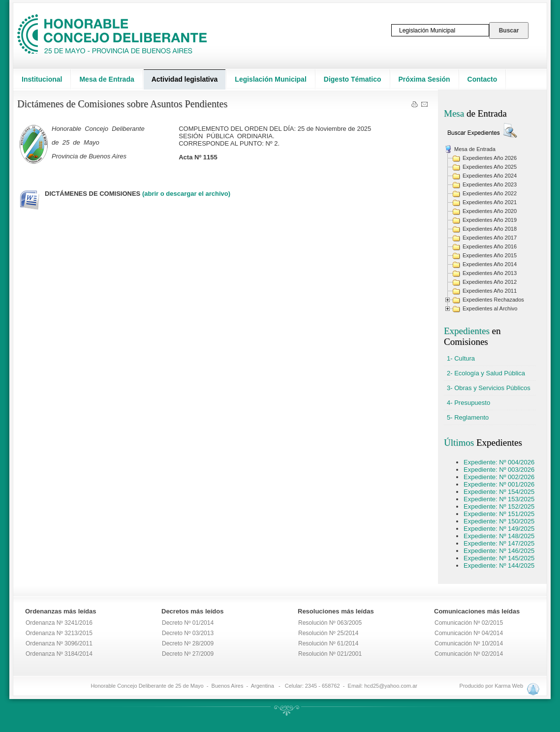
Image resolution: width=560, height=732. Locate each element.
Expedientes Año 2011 (490, 291)
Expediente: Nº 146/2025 (499, 551)
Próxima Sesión (424, 79)
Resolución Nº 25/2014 (328, 633)
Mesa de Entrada (107, 79)
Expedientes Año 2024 (490, 176)
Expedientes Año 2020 (490, 211)
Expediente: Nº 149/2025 (499, 529)
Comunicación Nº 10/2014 (469, 643)
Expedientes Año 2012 (490, 282)
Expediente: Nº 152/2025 (499, 506)
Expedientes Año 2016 (490, 246)
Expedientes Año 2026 (490, 158)
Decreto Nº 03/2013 (188, 633)
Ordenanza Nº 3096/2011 (59, 643)
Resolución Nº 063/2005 (330, 623)
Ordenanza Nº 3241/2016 (59, 623)
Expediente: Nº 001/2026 (499, 484)
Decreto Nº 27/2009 (188, 654)
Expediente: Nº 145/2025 (499, 558)
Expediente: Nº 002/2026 (499, 477)
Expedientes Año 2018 (490, 229)
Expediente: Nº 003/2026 (499, 470)
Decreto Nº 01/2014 (188, 623)
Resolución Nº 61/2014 (328, 643)
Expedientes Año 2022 (490, 193)
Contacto (482, 79)
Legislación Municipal (270, 79)
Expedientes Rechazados (493, 300)
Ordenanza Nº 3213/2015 (59, 633)
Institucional (42, 79)
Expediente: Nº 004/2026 (499, 462)
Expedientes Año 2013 (490, 273)
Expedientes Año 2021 (490, 202)
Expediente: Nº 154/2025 (499, 492)
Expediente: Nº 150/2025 (499, 521)
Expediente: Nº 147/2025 (499, 543)
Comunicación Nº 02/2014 (469, 654)
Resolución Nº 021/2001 (330, 654)
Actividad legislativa (185, 79)
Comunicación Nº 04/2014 (469, 633)
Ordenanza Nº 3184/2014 (59, 654)
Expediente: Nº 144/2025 (499, 565)
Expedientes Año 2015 (490, 255)
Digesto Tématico (353, 79)
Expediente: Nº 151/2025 (499, 514)
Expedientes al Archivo (490, 308)
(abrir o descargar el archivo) (186, 194)
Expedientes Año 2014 (490, 264)
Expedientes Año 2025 (490, 167)
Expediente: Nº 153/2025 (499, 499)
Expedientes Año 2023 (490, 184)
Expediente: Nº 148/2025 (499, 536)
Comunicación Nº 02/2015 (469, 623)
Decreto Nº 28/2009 (188, 643)
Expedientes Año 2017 (490, 238)
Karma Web (509, 686)
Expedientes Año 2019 (490, 220)
